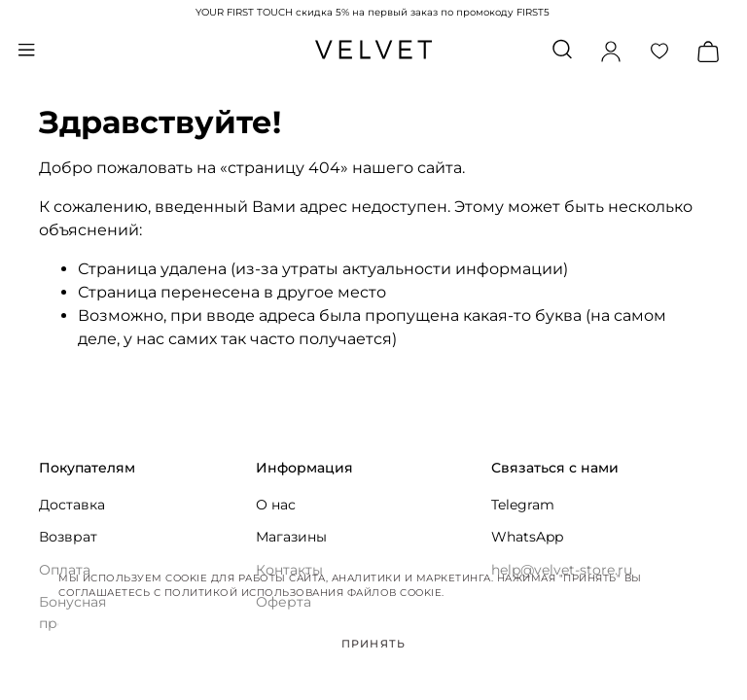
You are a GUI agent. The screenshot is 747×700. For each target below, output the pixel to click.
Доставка (72, 505)
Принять (373, 644)
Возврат (68, 537)
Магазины (291, 537)
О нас (276, 505)
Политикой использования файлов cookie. (304, 593)
